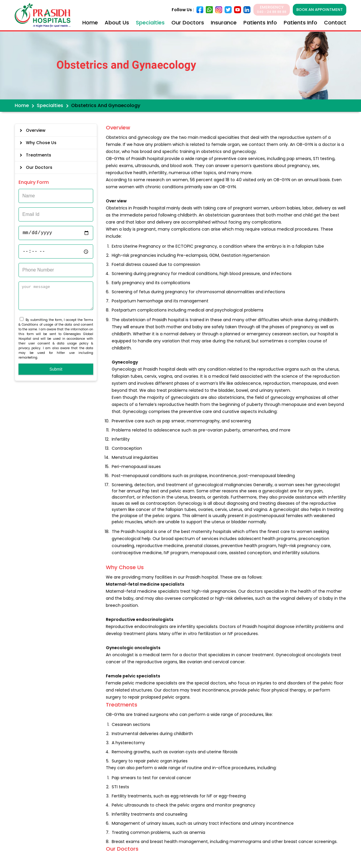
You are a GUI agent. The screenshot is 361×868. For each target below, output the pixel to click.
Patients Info (260, 23)
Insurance (224, 23)
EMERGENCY (272, 9)
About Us (117, 23)
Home (90, 23)
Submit (56, 374)
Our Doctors (188, 23)
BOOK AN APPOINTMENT (320, 10)
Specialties (150, 23)
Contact (335, 23)
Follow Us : (183, 10)
